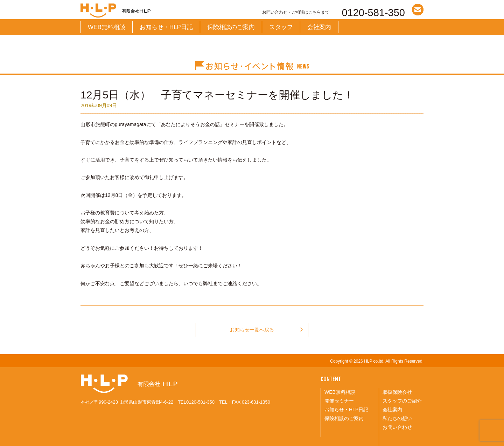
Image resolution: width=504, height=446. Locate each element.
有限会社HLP (152, 11)
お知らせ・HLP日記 (166, 27)
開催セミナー (339, 401)
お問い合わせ (397, 427)
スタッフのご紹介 (402, 401)
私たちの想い (397, 418)
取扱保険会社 (397, 392)
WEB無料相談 (107, 27)
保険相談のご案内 (231, 27)
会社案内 (319, 27)
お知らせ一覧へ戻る (266, 330)
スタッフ (281, 27)
